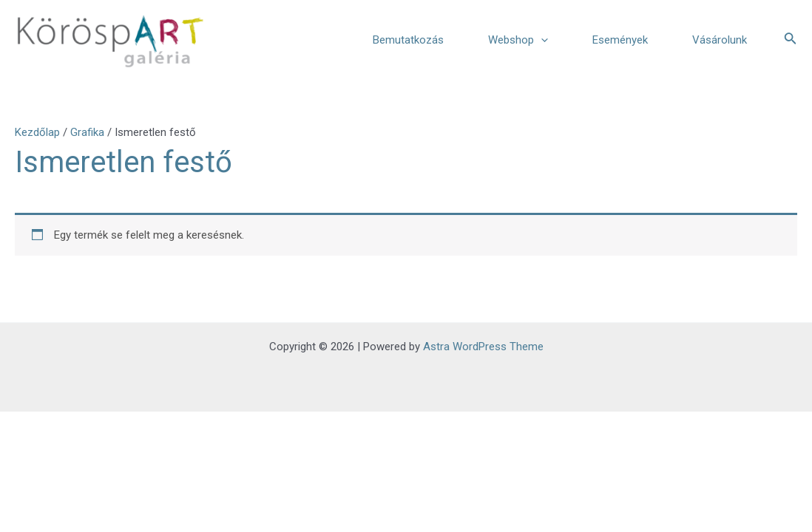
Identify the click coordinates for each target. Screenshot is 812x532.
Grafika (87, 132)
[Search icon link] (791, 40)
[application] (541, 40)
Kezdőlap (37, 132)
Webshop (518, 40)
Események (620, 40)
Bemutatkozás (408, 40)
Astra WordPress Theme (483, 347)
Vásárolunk (720, 40)
